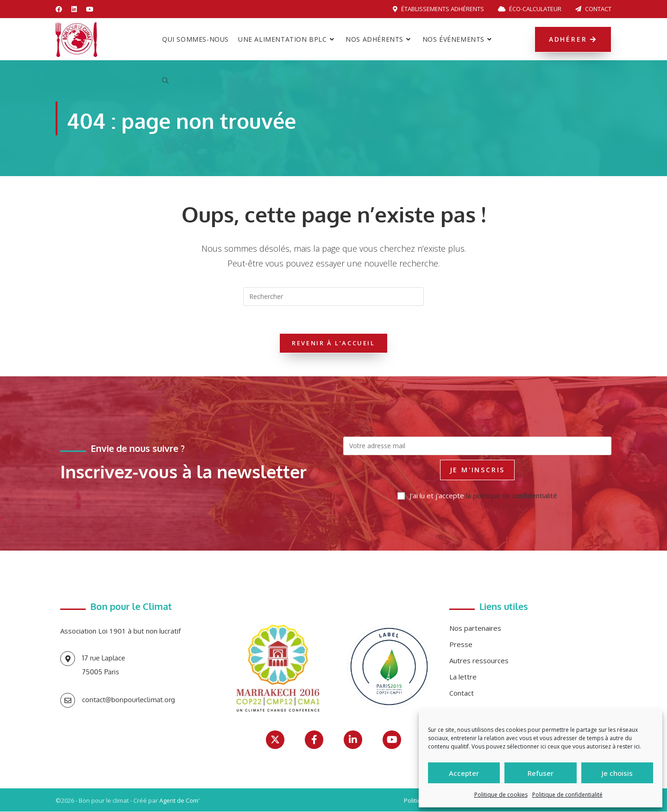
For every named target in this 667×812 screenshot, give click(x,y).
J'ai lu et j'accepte (477, 496)
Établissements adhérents (438, 9)
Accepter (464, 773)
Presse (461, 645)
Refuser (541, 773)
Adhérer (573, 39)
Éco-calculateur (530, 9)
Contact (593, 9)
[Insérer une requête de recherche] (333, 297)
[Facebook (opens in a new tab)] (61, 9)
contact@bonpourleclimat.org (129, 700)
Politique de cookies (501, 795)
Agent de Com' (179, 801)
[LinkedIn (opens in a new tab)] (74, 9)
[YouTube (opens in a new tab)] (90, 9)
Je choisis (617, 773)
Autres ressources (479, 661)
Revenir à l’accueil (333, 343)
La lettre (463, 677)
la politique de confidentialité (512, 496)
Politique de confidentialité (567, 795)
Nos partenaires (475, 628)
